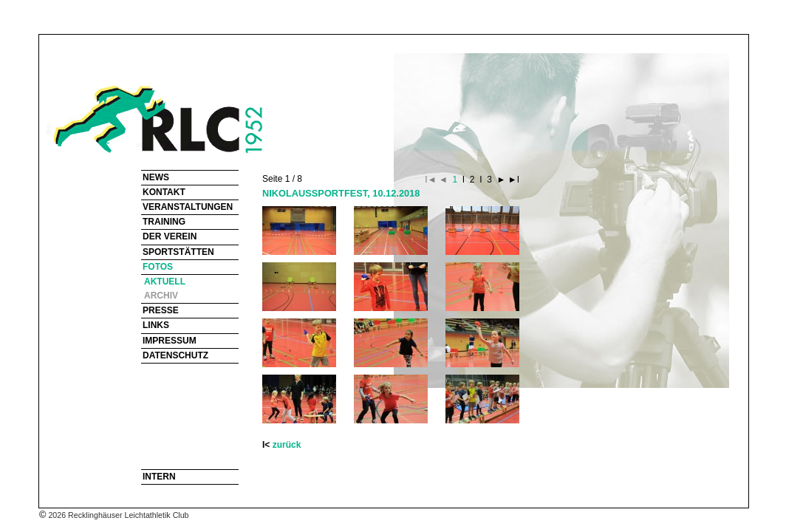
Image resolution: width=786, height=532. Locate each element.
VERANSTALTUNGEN (188, 207)
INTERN (159, 477)
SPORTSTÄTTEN (178, 252)
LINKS (156, 325)
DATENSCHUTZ (175, 355)
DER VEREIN (170, 236)
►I (512, 180)
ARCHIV (161, 296)
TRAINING (164, 222)
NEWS (156, 177)
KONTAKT (164, 192)
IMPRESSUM (170, 341)
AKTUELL (165, 282)
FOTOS (158, 267)
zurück (287, 445)
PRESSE (161, 310)
